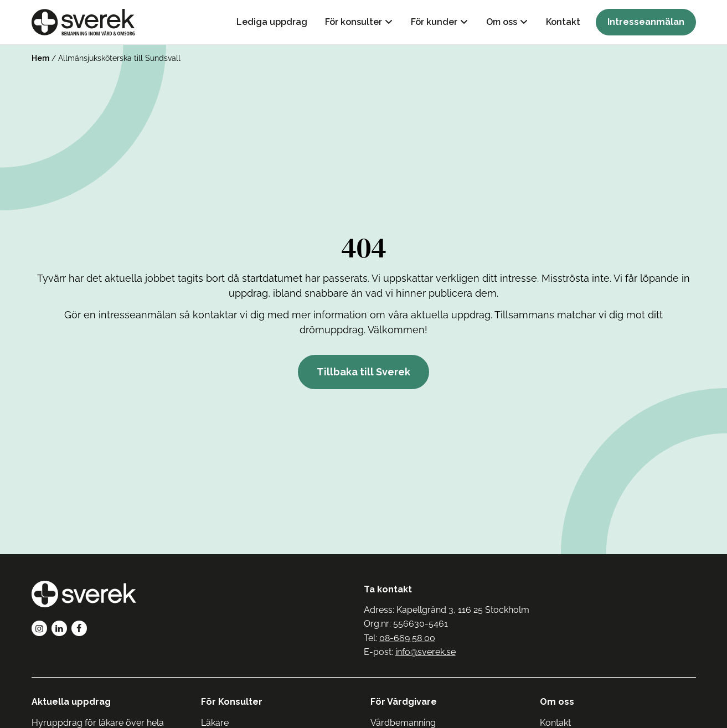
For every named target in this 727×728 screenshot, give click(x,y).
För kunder (434, 22)
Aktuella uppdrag (71, 702)
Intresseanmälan (646, 22)
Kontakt (563, 22)
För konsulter (354, 22)
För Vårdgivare (404, 702)
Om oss (502, 22)
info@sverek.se (426, 652)
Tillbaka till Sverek (363, 372)
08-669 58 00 (407, 638)
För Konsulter (232, 702)
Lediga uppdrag (272, 22)
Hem (40, 58)
